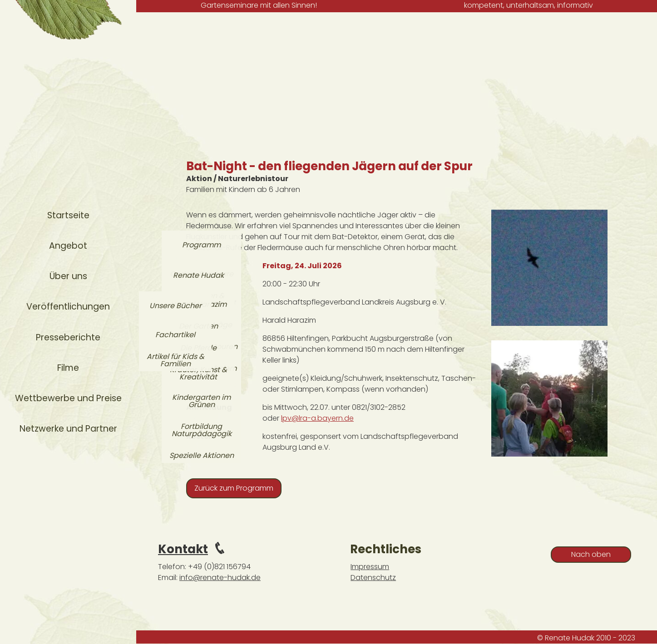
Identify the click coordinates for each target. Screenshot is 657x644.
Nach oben (591, 554)
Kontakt (183, 549)
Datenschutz (373, 578)
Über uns (68, 276)
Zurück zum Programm (234, 488)
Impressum (370, 567)
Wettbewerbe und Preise (68, 398)
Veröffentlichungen (68, 307)
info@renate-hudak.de (220, 578)
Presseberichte (68, 337)
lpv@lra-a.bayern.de (317, 418)
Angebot (68, 246)
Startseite (68, 215)
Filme (68, 368)
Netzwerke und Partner (68, 429)
